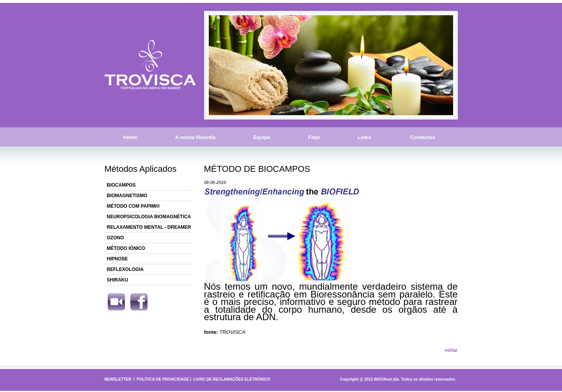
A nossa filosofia (196, 137)
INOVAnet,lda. (387, 379)
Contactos (423, 137)
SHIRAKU (118, 280)
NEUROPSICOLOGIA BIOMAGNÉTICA (149, 217)
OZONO (116, 238)
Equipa (262, 137)
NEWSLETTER (118, 379)
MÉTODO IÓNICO (126, 248)
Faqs (314, 137)
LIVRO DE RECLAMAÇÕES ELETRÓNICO (232, 379)
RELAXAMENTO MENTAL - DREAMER (149, 227)
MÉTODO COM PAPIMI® (133, 206)
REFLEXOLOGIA (125, 269)
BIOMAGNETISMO (127, 196)
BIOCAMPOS (121, 185)
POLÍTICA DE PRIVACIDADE (163, 379)
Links (365, 137)
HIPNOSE (117, 259)
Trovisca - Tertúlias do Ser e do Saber (150, 65)
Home (130, 137)
